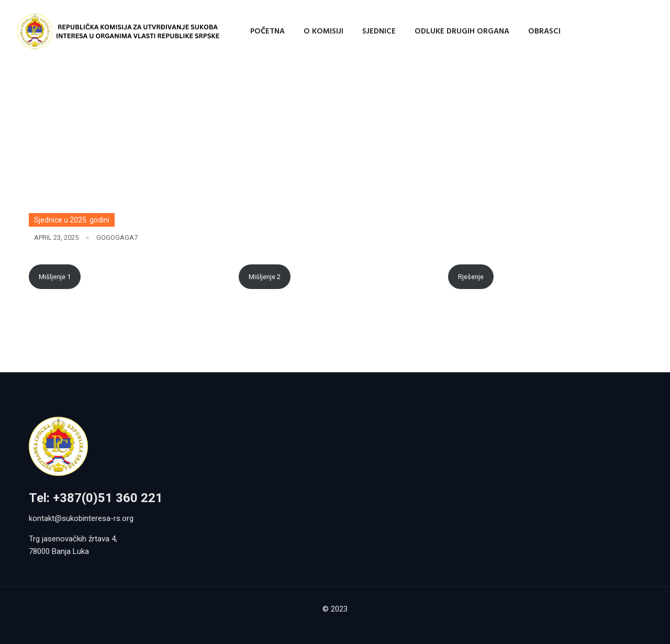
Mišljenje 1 (55, 277)
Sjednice (379, 31)
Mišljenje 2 (265, 277)
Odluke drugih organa (462, 31)
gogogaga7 (117, 237)
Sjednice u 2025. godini (72, 220)
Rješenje (471, 277)
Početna (267, 31)
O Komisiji (323, 31)
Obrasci (544, 31)
